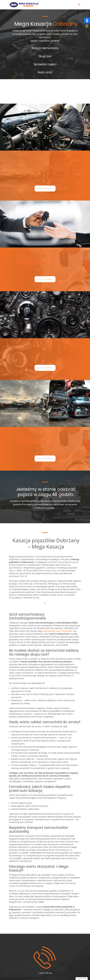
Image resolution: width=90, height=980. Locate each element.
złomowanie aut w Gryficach (58, 631)
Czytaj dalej (45, 188)
